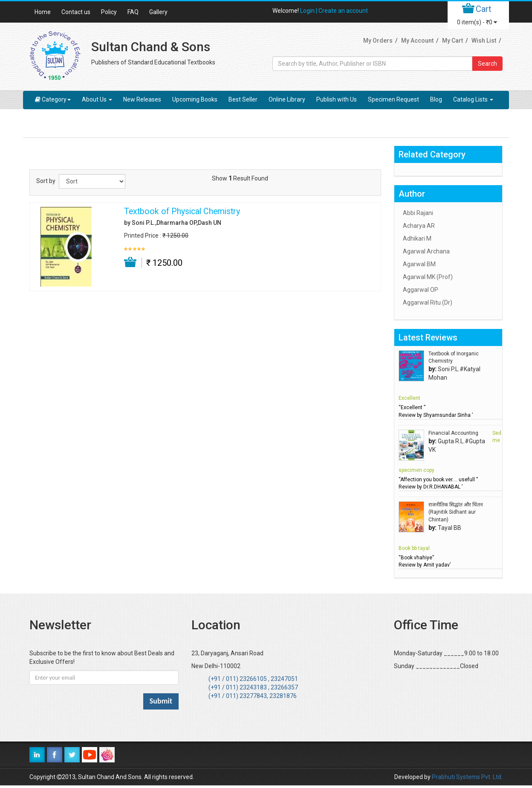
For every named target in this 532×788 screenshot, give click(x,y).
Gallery (158, 12)
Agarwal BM (419, 264)
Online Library (287, 99)
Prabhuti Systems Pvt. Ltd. (467, 777)
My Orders (378, 41)
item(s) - (477, 22)
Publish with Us (337, 99)
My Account (417, 41)
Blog (436, 99)
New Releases (142, 99)
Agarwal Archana (426, 251)
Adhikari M (417, 238)
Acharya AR (419, 226)
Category (53, 99)
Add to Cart (131, 262)
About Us (97, 99)
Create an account (343, 11)
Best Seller (243, 99)
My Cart (452, 41)
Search (487, 64)
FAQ (133, 12)
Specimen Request (393, 99)
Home (43, 12)
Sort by (46, 181)
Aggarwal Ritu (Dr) (428, 302)
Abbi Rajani (418, 213)
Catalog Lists (473, 99)
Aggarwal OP (421, 290)
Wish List (484, 41)
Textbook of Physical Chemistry (182, 212)
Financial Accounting (453, 433)
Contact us (76, 12)
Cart (484, 9)
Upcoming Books (195, 99)
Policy (109, 12)
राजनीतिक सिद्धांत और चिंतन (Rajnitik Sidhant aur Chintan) (456, 512)
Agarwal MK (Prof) (428, 277)
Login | (309, 11)
